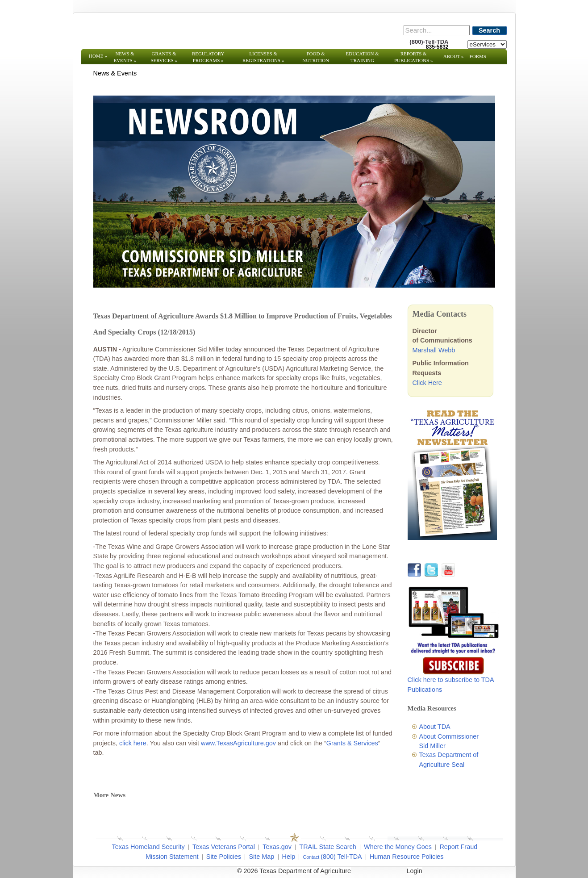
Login (415, 871)
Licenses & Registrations (263, 57)
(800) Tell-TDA (341, 857)
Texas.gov (277, 847)
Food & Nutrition (316, 57)
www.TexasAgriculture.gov (238, 743)
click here (133, 743)
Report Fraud (458, 847)
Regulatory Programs (208, 57)
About (454, 56)
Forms (478, 56)
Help (289, 857)
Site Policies (224, 857)
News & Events (125, 57)
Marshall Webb (434, 350)
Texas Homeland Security (148, 847)
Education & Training (363, 57)
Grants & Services (164, 57)
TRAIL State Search (327, 847)
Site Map (261, 857)
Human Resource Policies (407, 857)
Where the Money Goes (398, 847)
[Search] (437, 30)
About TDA (435, 727)
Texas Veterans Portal (224, 847)
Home (98, 56)
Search (489, 30)
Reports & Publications (413, 57)
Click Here (427, 383)
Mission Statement (172, 857)
